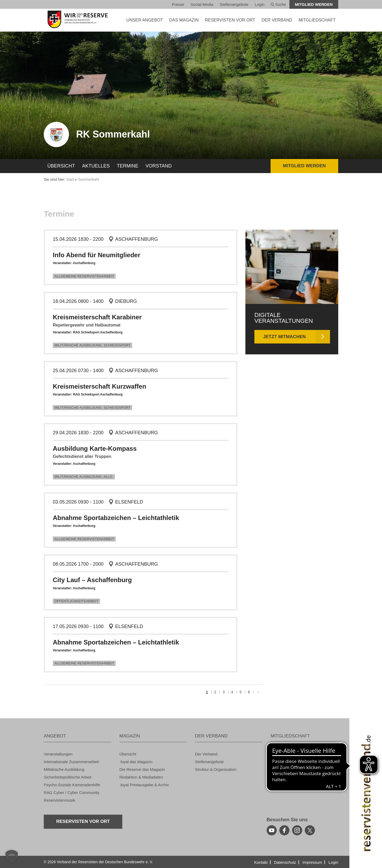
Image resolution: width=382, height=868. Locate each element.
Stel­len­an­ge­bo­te (234, 4)
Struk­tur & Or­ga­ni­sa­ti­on (216, 769)
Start (70, 179)
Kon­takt (261, 862)
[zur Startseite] (78, 19)
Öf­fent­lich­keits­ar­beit (76, 601)
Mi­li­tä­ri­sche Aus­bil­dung (64, 769)
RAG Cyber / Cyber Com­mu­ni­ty (71, 792)
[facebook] (284, 830)
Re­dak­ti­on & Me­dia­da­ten (141, 777)
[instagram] (297, 830)
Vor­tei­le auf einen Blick (291, 754)
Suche (278, 5)
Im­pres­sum (312, 862)
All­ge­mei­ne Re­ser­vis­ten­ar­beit (84, 276)
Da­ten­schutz (285, 862)
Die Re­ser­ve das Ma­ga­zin (142, 769)
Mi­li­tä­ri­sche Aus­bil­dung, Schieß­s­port (92, 345)
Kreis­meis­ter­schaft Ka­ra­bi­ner (97, 317)
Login (260, 4)
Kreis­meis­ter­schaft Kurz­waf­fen (99, 386)
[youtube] (272, 830)
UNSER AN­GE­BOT (145, 20)
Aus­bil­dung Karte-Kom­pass (95, 448)
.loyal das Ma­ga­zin (136, 762)
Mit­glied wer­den (314, 4)
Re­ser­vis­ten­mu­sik (59, 800)
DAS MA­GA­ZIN (184, 20)
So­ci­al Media (202, 4)
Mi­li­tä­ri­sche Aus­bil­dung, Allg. (84, 477)
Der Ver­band (206, 754)
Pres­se (178, 4)
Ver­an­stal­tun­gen (58, 754)
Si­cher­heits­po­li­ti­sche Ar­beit (68, 777)
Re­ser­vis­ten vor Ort (230, 20)
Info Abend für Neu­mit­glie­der (97, 255)
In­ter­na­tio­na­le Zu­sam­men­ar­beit (71, 762)
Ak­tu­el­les (96, 166)
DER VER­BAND (277, 20)
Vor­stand (159, 166)
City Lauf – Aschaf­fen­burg (92, 580)
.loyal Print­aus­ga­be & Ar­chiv (144, 785)
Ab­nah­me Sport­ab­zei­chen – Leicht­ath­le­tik (116, 518)
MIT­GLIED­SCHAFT (317, 20)
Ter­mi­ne (128, 166)
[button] (12, 856)
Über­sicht (61, 166)
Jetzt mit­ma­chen (285, 337)
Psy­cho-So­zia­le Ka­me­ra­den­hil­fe (72, 785)
